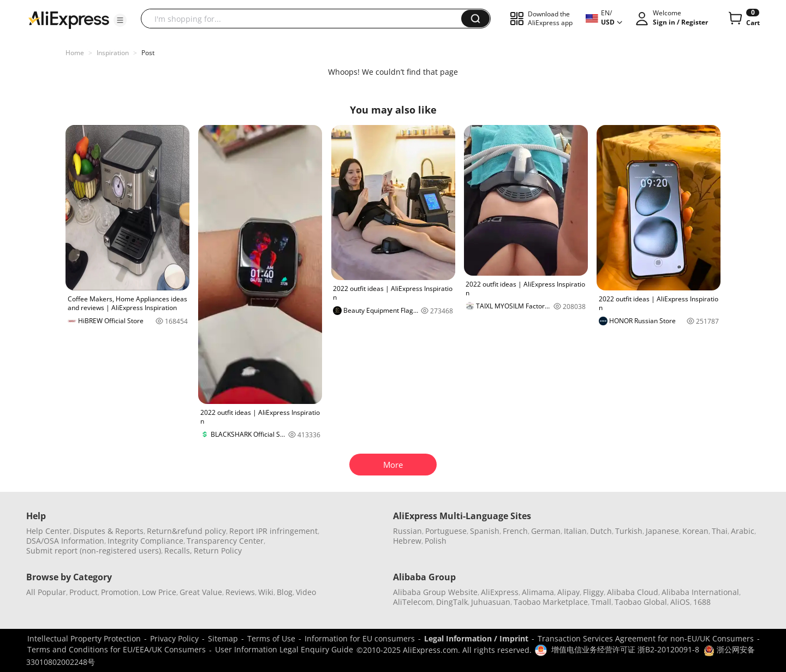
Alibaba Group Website (435, 592)
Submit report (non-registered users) (94, 551)
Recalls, (178, 551)
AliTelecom (413, 602)
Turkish (629, 531)
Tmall (601, 602)
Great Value (201, 592)
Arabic (743, 531)
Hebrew (407, 541)
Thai (720, 531)
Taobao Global (641, 602)
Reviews (240, 592)
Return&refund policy (186, 531)
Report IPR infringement (273, 531)
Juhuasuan (491, 602)
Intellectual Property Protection (84, 638)
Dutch (601, 531)
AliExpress (500, 592)
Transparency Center (225, 541)
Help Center (48, 531)
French (515, 531)
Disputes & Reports (108, 531)
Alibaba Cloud (633, 592)
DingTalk (452, 602)
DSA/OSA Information (65, 541)
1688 (702, 602)
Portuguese (446, 531)
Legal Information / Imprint (476, 638)
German (546, 531)
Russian (407, 531)
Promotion (120, 592)
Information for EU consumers (360, 638)
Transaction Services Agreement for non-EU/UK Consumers (646, 638)
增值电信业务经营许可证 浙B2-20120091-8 (625, 649)
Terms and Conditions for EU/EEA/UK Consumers (117, 649)
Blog (285, 592)
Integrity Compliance (145, 541)
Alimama (538, 592)
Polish (436, 541)
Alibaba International (700, 592)
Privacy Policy (174, 638)
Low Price (159, 592)
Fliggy (593, 592)
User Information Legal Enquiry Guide (284, 649)
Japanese (662, 531)
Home (75, 53)
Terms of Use (271, 638)
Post (148, 53)
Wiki (266, 592)
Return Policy (218, 551)
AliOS (680, 602)
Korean (695, 531)
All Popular (46, 592)
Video (306, 592)
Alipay (568, 592)
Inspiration (113, 53)
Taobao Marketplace (551, 602)
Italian (575, 531)
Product (84, 592)
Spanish (485, 531)
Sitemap (223, 638)
